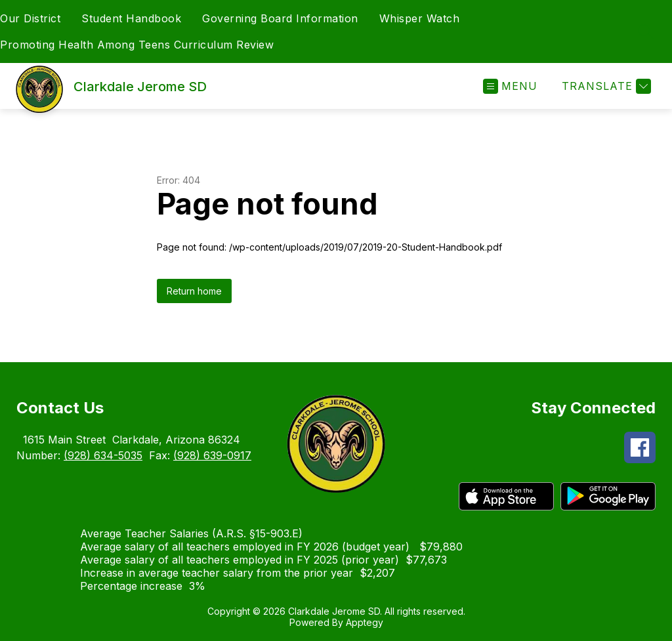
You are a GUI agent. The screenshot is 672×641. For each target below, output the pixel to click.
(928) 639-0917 (212, 455)
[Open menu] (510, 86)
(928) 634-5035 (103, 455)
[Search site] (646, 31)
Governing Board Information (280, 18)
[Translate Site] (605, 86)
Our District (30, 18)
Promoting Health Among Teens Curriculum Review (137, 45)
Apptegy (365, 622)
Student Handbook (131, 18)
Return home (194, 291)
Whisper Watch (420, 18)
